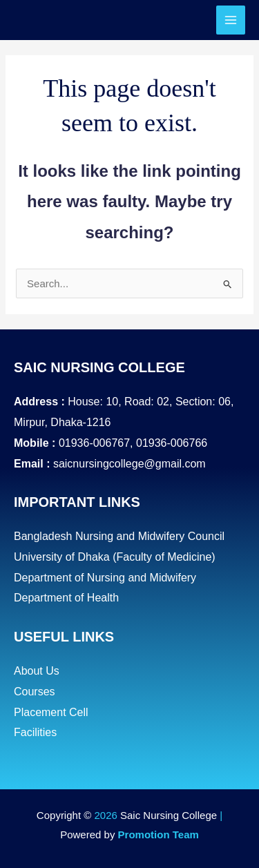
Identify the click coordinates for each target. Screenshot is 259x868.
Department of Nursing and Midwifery (105, 578)
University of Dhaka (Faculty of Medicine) (115, 557)
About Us (37, 671)
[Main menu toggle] (231, 20)
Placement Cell (51, 712)
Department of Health (66, 598)
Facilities (35, 732)
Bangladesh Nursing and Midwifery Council (119, 536)
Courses (35, 692)
